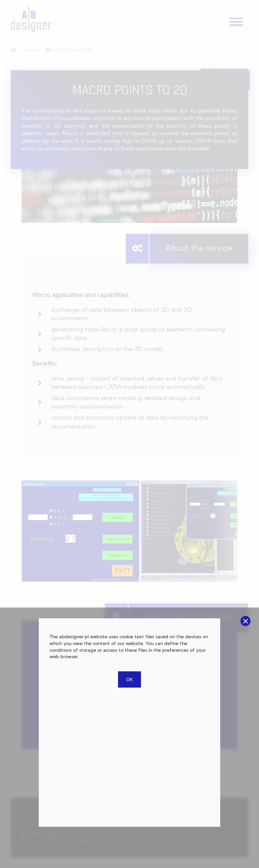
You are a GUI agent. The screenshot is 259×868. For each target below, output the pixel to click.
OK (129, 679)
